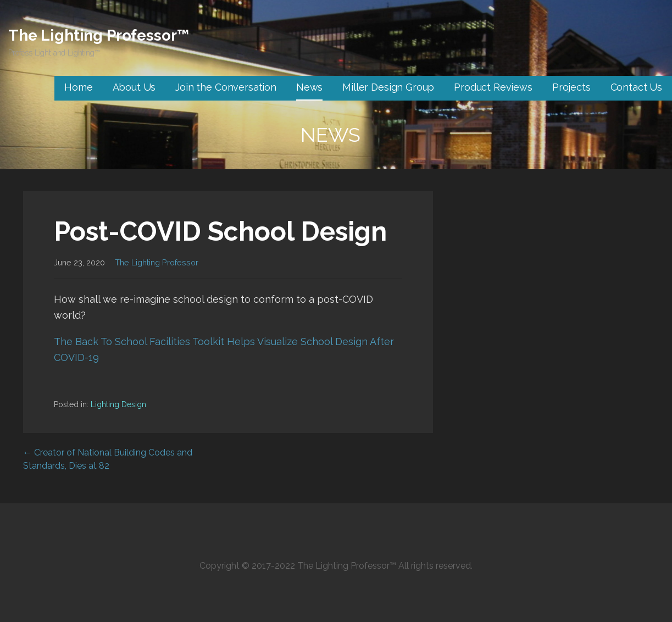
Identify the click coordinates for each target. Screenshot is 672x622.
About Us (134, 87)
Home (78, 87)
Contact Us (636, 87)
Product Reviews (493, 87)
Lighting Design (118, 404)
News (309, 87)
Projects (571, 87)
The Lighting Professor (157, 262)
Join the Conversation (226, 87)
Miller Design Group (388, 87)
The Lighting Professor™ (99, 35)
